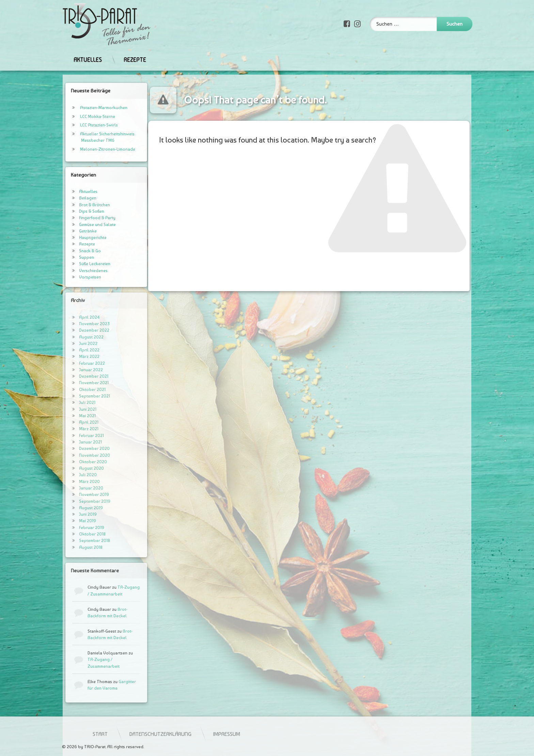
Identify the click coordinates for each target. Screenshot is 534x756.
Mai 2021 (74, 416)
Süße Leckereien (82, 264)
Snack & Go (77, 251)
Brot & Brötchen (82, 205)
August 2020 (78, 468)
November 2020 (82, 455)
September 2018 (82, 540)
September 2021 (82, 396)
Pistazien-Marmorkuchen (91, 108)
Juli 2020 (75, 475)
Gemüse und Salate (84, 224)
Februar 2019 (79, 527)
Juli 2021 (74, 402)
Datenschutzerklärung (262, 734)
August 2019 (78, 508)
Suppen (74, 257)
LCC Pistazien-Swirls (86, 125)
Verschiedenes (80, 270)
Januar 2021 (77, 442)
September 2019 (82, 501)
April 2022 (76, 350)
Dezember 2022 (81, 330)
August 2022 (78, 337)
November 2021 (81, 383)
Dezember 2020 (81, 448)
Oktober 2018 (79, 534)
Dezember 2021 (81, 376)
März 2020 (76, 481)
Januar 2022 (78, 370)
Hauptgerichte (80, 237)
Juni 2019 (75, 514)
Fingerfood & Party (84, 218)
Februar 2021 (78, 435)
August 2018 (78, 547)
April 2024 (76, 317)
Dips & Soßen (79, 211)
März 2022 (76, 356)
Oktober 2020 (80, 462)
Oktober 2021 (79, 389)
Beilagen (75, 198)
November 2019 (81, 494)
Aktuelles (88, 48)
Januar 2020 (78, 488)
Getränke (75, 231)
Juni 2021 (75, 409)
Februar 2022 (79, 363)
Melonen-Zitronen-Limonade (95, 149)
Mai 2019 (75, 521)
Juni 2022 (75, 343)
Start (201, 734)
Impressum (328, 734)
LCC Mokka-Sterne (85, 116)
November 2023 (81, 324)
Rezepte (135, 48)
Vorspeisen (77, 277)
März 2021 (76, 429)
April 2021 (76, 422)
